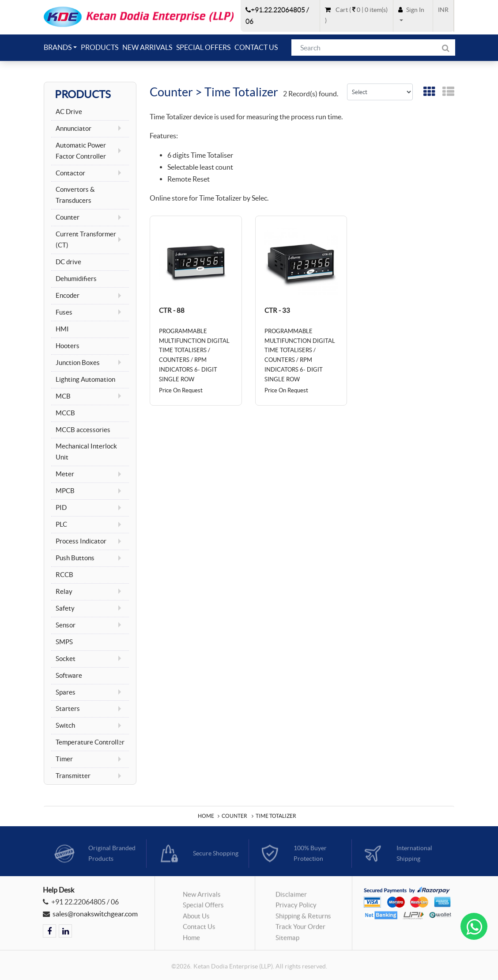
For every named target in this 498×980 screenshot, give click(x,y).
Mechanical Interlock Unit (87, 452)
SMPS (64, 642)
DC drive (68, 262)
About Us (196, 919)
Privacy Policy (296, 908)
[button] (413, 15)
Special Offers (203, 47)
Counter (234, 816)
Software (69, 676)
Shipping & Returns (303, 919)
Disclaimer (291, 898)
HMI (62, 329)
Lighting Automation (85, 380)
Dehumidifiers (76, 279)
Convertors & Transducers (76, 195)
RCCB (64, 575)
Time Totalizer (276, 816)
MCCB (65, 413)
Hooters (68, 346)
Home (206, 816)
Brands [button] (58, 47)
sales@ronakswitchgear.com (95, 914)
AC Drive (69, 112)
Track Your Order (300, 931)
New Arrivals (147, 47)
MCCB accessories (83, 430)
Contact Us (256, 47)
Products (100, 47)
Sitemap (287, 941)
